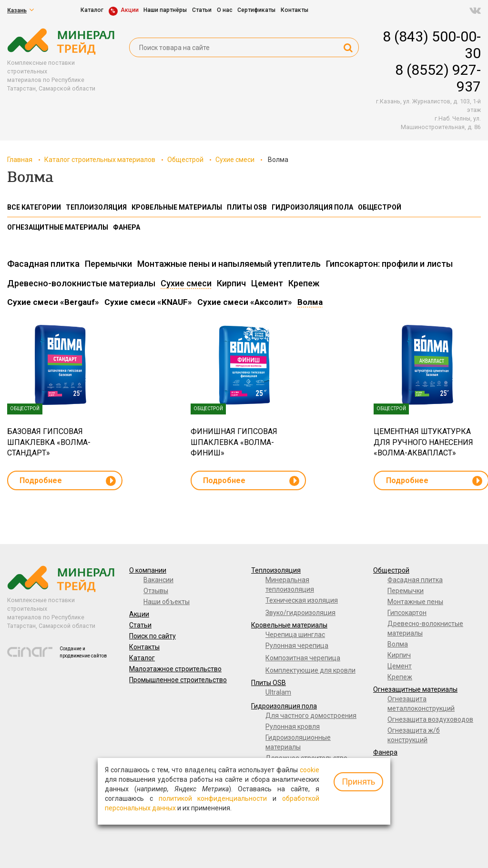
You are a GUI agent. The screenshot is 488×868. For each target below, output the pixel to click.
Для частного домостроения (311, 716)
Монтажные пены (415, 602)
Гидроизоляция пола (284, 706)
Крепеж (400, 677)
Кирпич (399, 655)
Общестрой (185, 160)
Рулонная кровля (293, 727)
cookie (310, 770)
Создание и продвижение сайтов (83, 652)
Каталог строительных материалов (100, 160)
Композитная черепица (303, 658)
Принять (358, 782)
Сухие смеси (235, 160)
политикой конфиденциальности (213, 798)
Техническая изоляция (302, 600)
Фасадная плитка (415, 580)
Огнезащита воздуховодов (430, 719)
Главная (20, 160)
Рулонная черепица (297, 646)
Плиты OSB (269, 683)
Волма (398, 644)
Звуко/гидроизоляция (300, 613)
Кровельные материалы (289, 625)
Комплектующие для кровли (310, 670)
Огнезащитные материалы (415, 689)
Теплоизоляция (276, 570)
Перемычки (406, 591)
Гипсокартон (407, 613)
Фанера (385, 752)
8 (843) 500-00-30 (432, 45)
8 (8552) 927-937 (438, 78)
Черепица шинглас (295, 635)
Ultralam (278, 692)
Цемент (400, 666)
